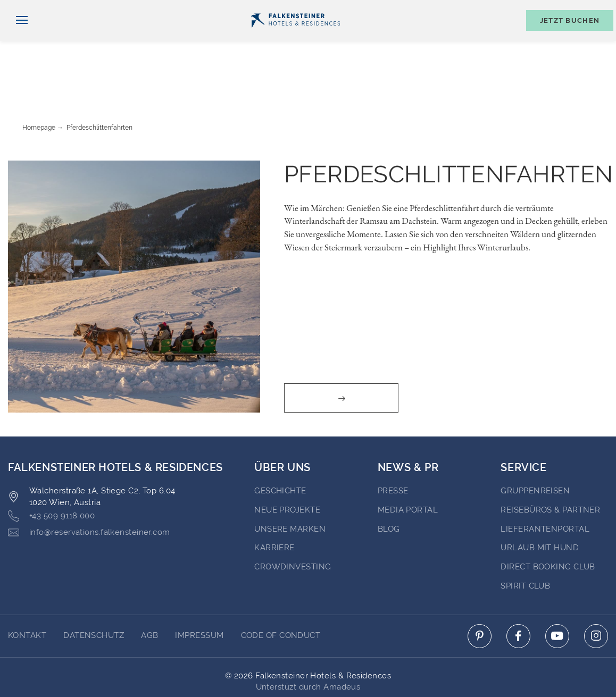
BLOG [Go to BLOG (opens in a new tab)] (389, 488)
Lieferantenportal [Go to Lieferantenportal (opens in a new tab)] (545, 488)
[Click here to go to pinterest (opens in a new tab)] (480, 595)
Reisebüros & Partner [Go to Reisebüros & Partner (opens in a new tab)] (550, 469)
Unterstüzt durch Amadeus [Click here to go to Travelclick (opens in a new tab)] (308, 646)
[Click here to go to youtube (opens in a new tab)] (557, 595)
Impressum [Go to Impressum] (199, 594)
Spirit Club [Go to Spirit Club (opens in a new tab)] (525, 545)
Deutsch (30, 9)
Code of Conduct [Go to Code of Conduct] (281, 594)
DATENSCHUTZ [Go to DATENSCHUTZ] (94, 594)
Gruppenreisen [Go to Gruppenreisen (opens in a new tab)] (535, 450)
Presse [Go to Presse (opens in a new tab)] (393, 450)
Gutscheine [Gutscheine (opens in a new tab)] (490, 9)
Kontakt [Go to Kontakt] (27, 594)
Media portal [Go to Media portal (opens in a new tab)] (408, 469)
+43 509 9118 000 (51, 475)
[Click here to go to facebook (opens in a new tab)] (518, 595)
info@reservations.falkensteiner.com (89, 492)
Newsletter (423, 9)
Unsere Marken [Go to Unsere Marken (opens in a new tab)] (290, 488)
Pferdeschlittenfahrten (99, 87)
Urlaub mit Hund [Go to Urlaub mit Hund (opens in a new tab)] (540, 507)
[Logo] (295, 38)
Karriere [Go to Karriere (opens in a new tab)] (274, 507)
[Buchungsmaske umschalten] (564, 38)
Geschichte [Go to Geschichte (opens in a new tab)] (280, 450)
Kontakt (595, 9)
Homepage (39, 87)
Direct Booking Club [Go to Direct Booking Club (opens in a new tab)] (548, 526)
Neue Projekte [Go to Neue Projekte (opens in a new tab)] (287, 469)
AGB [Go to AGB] (149, 594)
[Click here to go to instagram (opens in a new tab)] (596, 595)
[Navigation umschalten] (18, 38)
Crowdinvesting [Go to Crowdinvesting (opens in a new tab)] (293, 526)
